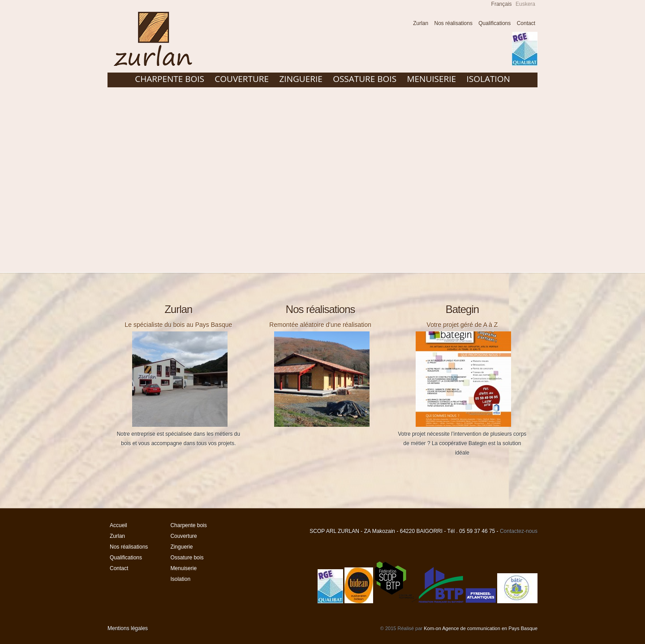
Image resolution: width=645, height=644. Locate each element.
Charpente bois (170, 79)
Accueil (402, 24)
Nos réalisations (454, 23)
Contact (526, 23)
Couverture (242, 79)
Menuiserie (431, 79)
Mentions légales (128, 628)
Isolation (488, 79)
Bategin (462, 309)
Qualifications (494, 23)
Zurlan (421, 23)
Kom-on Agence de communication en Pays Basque (481, 628)
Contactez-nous (519, 531)
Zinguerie (301, 79)
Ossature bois (365, 79)
